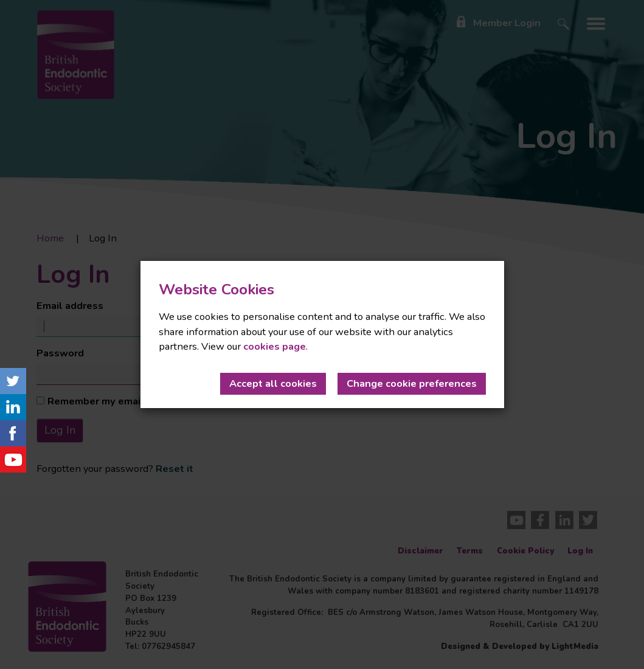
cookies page (275, 346)
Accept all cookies (273, 383)
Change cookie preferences (412, 383)
